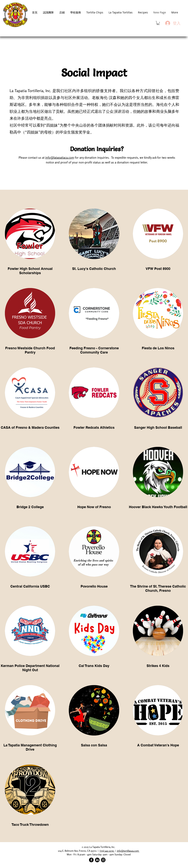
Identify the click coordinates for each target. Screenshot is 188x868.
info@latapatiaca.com (60, 157)
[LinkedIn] (97, 860)
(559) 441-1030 (107, 851)
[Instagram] (103, 860)
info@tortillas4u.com (128, 851)
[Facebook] (91, 860)
